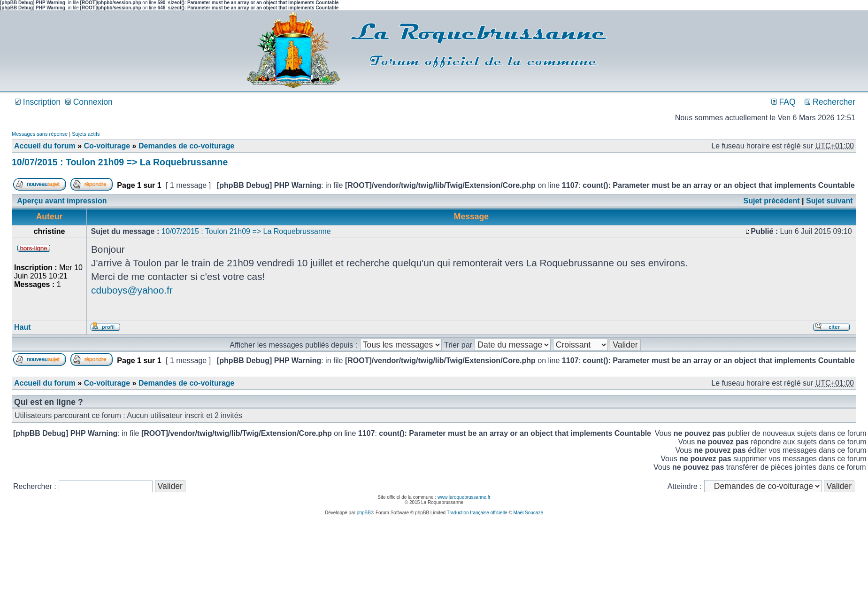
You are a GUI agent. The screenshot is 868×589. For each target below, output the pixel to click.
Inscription (38, 102)
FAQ (784, 102)
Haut (23, 327)
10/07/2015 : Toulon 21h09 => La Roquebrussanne (120, 162)
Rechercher (830, 102)
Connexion (89, 102)
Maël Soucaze (528, 513)
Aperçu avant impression (62, 201)
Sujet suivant (830, 201)
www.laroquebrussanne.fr (464, 497)
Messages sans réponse (40, 134)
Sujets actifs (86, 134)
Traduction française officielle (477, 513)
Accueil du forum (45, 146)
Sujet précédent (772, 201)
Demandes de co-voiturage (187, 146)
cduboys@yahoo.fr (132, 290)
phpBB (364, 513)
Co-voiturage (107, 146)
